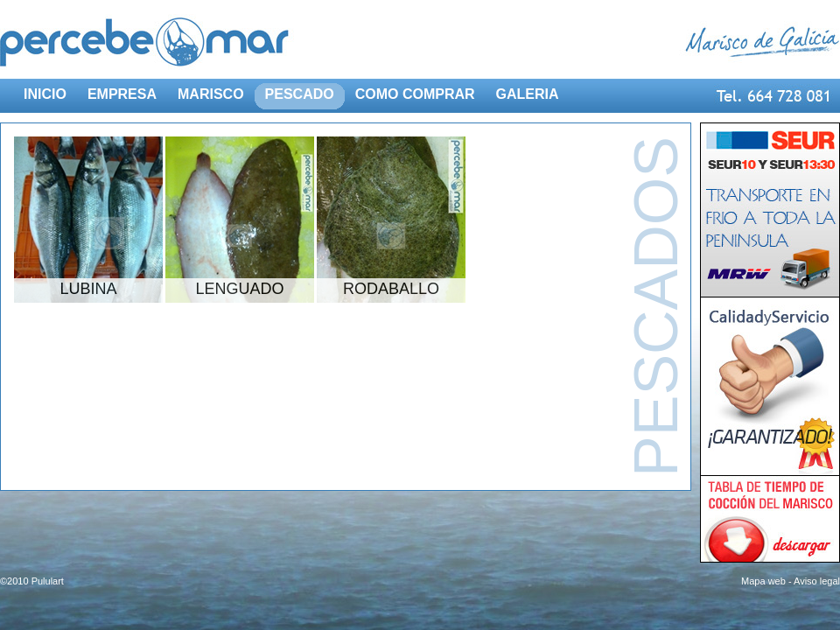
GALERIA (528, 94)
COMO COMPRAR (415, 94)
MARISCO (211, 94)
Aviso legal (817, 581)
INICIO (45, 94)
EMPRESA (122, 94)
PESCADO (300, 94)
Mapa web (763, 581)
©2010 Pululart (32, 581)
